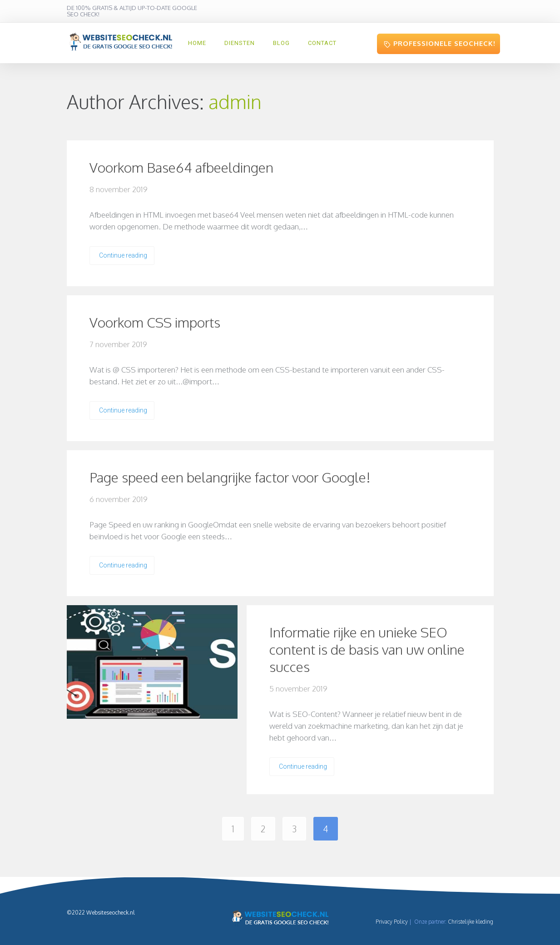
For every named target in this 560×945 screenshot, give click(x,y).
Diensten (240, 43)
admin (235, 102)
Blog (281, 43)
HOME (197, 43)
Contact (322, 43)
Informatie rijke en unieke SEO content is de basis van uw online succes (367, 649)
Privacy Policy (392, 922)
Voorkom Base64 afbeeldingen (181, 167)
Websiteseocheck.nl (110, 913)
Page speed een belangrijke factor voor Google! (230, 477)
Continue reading (123, 255)
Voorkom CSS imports (155, 322)
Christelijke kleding (471, 922)
